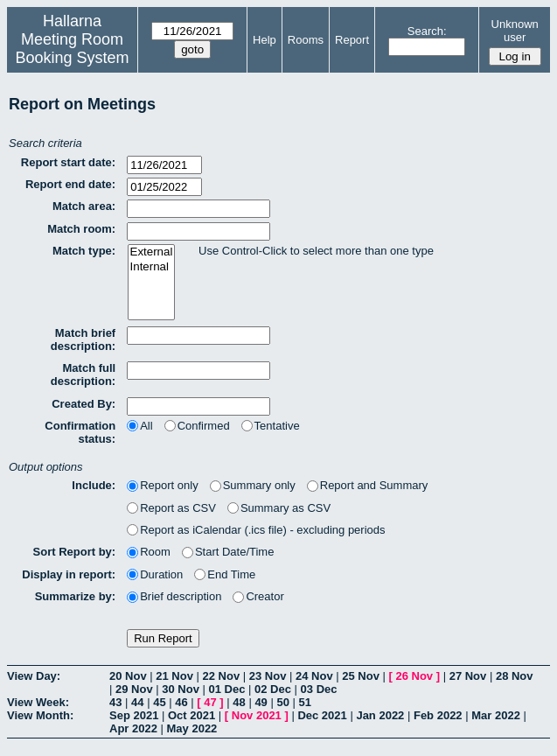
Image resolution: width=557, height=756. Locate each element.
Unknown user (515, 31)
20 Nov (128, 676)
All (139, 426)
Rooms (306, 40)
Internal (152, 267)
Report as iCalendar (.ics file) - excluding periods (256, 530)
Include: (94, 485)
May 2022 (192, 728)
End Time (225, 574)
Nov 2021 (257, 715)
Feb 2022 (438, 715)
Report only (162, 485)
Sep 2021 (134, 715)
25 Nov (361, 676)
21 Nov (174, 676)
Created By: (84, 404)
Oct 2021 (191, 715)
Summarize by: (75, 596)
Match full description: (83, 374)
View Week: (38, 702)
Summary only (253, 485)
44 (137, 702)
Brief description (174, 596)
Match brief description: (83, 339)
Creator (258, 596)
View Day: (34, 676)
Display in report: (69, 574)
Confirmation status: (80, 432)
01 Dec (227, 689)
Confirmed (197, 426)
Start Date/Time (228, 552)
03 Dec (319, 689)
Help (265, 40)
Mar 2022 (496, 715)
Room (149, 552)
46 (181, 702)
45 (159, 702)
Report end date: (70, 184)
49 (261, 702)
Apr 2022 (133, 728)
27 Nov (468, 676)
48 (239, 702)
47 (210, 702)
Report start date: (68, 162)
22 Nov (222, 676)
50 (282, 702)
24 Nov (314, 676)
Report (352, 40)
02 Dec (273, 689)
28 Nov (515, 676)
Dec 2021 (322, 715)
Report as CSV (171, 508)
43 (115, 702)
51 (305, 702)
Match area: (84, 206)
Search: (427, 31)
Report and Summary (368, 485)
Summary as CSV (279, 508)
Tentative (271, 426)
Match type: (84, 251)
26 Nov (414, 676)
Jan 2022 (380, 715)
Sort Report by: (75, 552)
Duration (155, 574)
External (152, 252)
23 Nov (268, 676)
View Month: (40, 715)
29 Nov (134, 689)
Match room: (81, 229)
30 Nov (181, 689)
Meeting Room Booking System (73, 49)
